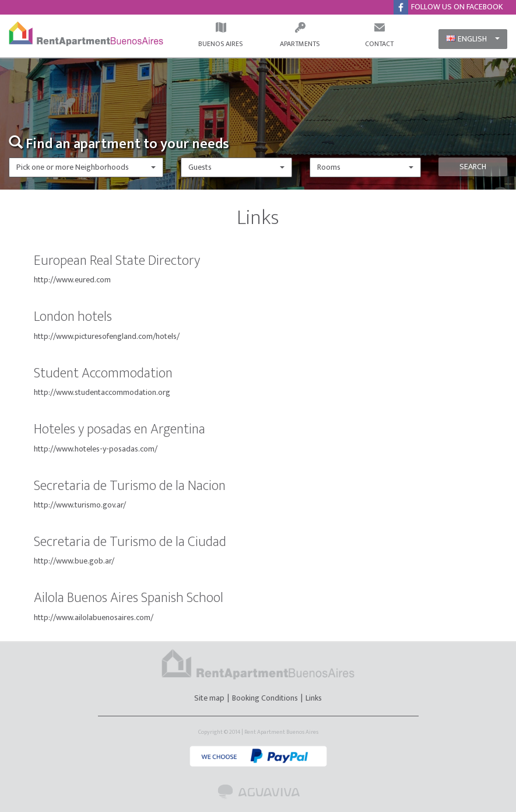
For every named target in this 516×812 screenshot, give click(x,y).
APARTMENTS (300, 35)
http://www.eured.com (72, 280)
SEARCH (473, 167)
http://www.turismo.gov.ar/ (80, 505)
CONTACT (379, 35)
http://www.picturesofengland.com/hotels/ (107, 336)
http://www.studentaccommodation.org (102, 392)
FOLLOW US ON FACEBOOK (452, 7)
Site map (210, 698)
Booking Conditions (265, 698)
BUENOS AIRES (220, 35)
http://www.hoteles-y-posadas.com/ (96, 449)
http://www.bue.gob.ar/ (74, 561)
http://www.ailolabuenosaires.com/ (94, 617)
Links (314, 698)
